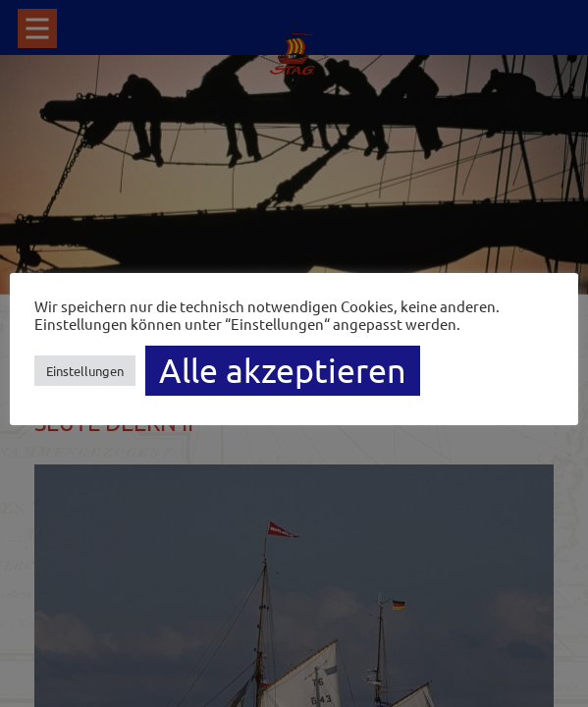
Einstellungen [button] (85, 371)
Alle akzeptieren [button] (283, 370)
